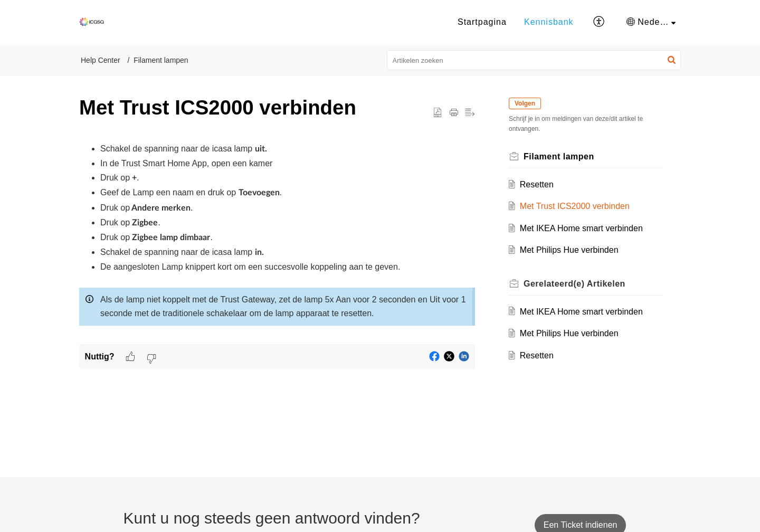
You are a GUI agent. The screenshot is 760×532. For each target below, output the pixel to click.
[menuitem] (482, 22)
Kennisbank (549, 22)
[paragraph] (277, 243)
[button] (599, 22)
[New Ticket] (581, 525)
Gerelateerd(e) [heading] (574, 284)
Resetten (537, 184)
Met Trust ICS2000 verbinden (575, 206)
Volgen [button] (525, 103)
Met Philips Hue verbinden (569, 250)
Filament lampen (161, 60)
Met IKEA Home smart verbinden (581, 228)
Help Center (101, 60)
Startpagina (482, 22)
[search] (534, 60)
